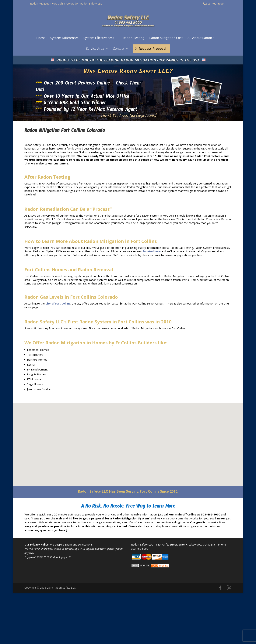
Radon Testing (134, 38)
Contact (119, 49)
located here (152, 251)
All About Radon (200, 38)
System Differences (64, 38)
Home (41, 38)
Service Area (95, 49)
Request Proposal (152, 48)
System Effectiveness (99, 38)
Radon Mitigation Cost (166, 38)
